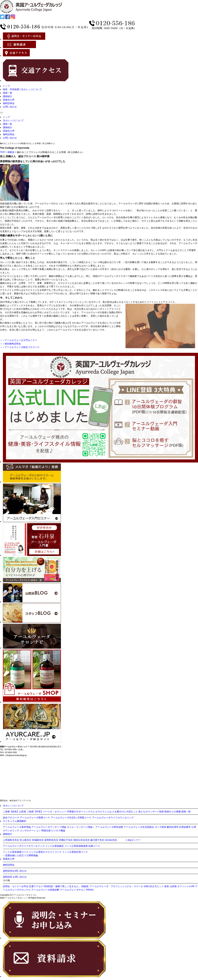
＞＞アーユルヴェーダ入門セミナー (19, 340)
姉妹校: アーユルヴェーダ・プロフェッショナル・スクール (112, 886)
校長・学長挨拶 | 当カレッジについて (22, 89)
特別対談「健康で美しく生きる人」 (62, 886)
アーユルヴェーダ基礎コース (35, 818)
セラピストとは (103, 812)
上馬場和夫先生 (11, 840)
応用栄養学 (185, 827)
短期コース (94, 846)
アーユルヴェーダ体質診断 (45, 890)
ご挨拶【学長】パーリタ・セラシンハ (46, 812)
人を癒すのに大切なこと (125, 812)
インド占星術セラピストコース (45, 852)
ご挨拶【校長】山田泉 (15, 812)
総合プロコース (11, 818)
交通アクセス (36, 886)
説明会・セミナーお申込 (16, 886)
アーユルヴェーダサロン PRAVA (77, 890)
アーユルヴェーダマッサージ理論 (49, 827)
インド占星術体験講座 (76, 846)
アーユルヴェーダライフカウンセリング (113, 818)
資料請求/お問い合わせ (15, 871)
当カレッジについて (13, 120)
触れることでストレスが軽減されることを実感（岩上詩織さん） (28, 143)
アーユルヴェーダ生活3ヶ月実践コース (71, 818)
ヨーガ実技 (160, 827)
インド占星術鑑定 (55, 846)
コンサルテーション (30, 831)
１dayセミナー (133, 840)
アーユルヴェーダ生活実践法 (139, 827)
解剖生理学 (173, 827)
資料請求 (8, 877)
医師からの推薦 (173, 812)
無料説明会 (9, 103)
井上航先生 (26, 840)
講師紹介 (8, 96)
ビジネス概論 (58, 831)
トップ (6, 86)
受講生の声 (9, 100)
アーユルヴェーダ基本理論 (17, 827)
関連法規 (46, 831)
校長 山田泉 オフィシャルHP (179, 886)
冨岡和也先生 (51, 840)
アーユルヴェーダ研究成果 (109, 827)
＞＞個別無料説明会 (10, 344)
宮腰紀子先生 (66, 840)
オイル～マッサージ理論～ (81, 827)
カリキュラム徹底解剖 (15, 821)
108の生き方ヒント (154, 886)
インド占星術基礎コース (16, 852)
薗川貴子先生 (97, 840)
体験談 (11, 152)
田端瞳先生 (38, 840)
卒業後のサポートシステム (81, 812)
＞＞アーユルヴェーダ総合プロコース (20, 347)
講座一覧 (8, 93)
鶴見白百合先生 (82, 840)
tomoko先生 (111, 840)
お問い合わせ (10, 107)
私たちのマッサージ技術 (151, 812)
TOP (2, 152)
